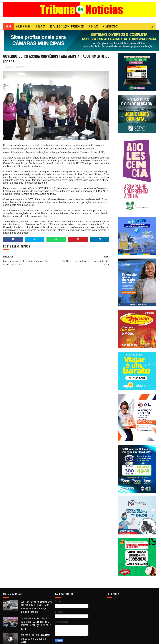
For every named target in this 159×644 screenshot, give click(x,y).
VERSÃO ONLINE (24, 26)
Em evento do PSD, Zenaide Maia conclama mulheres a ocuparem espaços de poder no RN (36, 623)
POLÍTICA (41, 26)
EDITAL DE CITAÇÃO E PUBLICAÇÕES (67, 26)
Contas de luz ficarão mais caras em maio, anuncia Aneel (35, 638)
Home (8, 26)
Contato (94, 26)
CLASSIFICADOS (111, 26)
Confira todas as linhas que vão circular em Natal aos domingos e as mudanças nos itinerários (36, 607)
